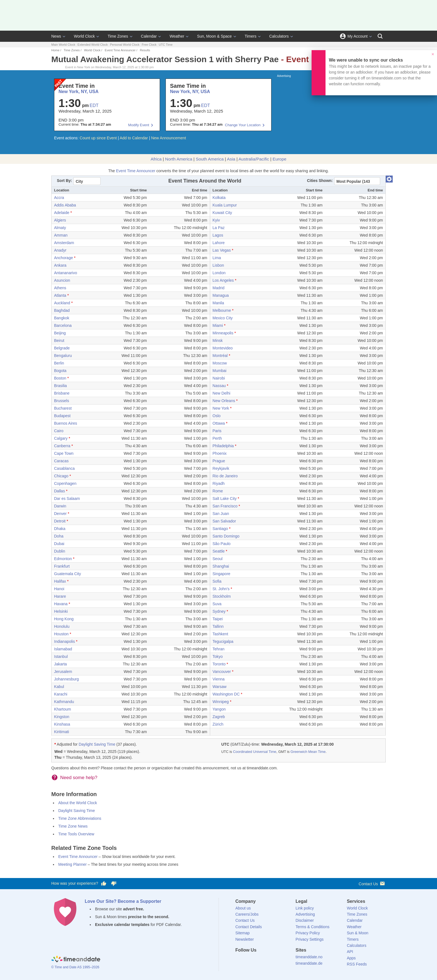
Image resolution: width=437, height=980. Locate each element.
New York (221, 408)
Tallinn (218, 626)
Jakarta (60, 664)
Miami (218, 325)
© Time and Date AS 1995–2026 (75, 967)
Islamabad (63, 649)
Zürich (218, 724)
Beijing (60, 333)
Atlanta (60, 295)
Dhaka (60, 529)
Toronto (219, 664)
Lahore (219, 243)
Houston (61, 634)
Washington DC (226, 694)
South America (210, 159)
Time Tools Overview (76, 834)
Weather (177, 36)
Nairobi (219, 378)
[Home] (76, 960)
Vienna (219, 679)
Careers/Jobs (247, 914)
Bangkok (62, 318)
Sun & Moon (357, 933)
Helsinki (61, 611)
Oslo (217, 416)
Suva (217, 604)
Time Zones (118, 36)
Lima (217, 258)
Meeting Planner (72, 864)
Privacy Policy (308, 933)
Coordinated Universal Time (255, 752)
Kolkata (219, 198)
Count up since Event (98, 138)
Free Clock (149, 45)
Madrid (219, 288)
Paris (217, 431)
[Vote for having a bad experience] (114, 884)
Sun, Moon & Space (214, 36)
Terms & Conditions (313, 927)
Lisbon (218, 265)
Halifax (60, 581)
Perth (217, 438)
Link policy (305, 908)
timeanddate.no (309, 957)
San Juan (221, 514)
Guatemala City (67, 574)
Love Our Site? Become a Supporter (123, 901)
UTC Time (166, 45)
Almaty (60, 228)
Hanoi (59, 589)
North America (179, 159)
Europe (280, 159)
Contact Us (372, 883)
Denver (60, 514)
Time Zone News (73, 826)
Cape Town (64, 453)
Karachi (61, 694)
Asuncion (62, 280)
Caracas (61, 461)
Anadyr (60, 250)
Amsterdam (64, 243)
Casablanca (64, 468)
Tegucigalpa (223, 641)
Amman (61, 235)
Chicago (61, 476)
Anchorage (64, 258)
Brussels (62, 401)
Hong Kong (64, 619)
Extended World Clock (93, 45)
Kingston (62, 717)
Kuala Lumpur (225, 205)
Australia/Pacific (254, 159)
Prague (219, 461)
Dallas (60, 491)
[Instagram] (268, 960)
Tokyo (218, 656)
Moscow (220, 363)
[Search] (380, 36)
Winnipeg (221, 702)
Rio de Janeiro (225, 476)
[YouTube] (277, 960)
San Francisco (225, 506)
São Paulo (222, 544)
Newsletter (245, 939)
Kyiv (216, 220)
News (56, 36)
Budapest (62, 416)
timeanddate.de (309, 963)
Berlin (59, 363)
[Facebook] (240, 960)
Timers (251, 36)
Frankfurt (62, 566)
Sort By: (64, 181)
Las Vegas (222, 250)
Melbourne (222, 310)
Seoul (218, 559)
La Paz (219, 228)
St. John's (221, 589)
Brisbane (62, 393)
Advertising (305, 914)
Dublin (60, 551)
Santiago (220, 529)
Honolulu (62, 626)
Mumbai (220, 371)
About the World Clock (78, 803)
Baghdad (62, 310)
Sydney (219, 611)
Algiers (60, 220)
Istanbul (61, 656)
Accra (59, 198)
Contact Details (249, 927)
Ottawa (219, 423)
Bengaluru (63, 356)
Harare (60, 596)
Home (55, 50)
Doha (59, 536)
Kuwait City (222, 213)
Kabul (59, 687)
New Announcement (168, 138)
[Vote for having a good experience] (104, 884)
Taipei (218, 619)
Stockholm (222, 596)
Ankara (60, 265)
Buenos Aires (66, 423)
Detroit (60, 521)
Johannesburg (66, 679)
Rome (218, 491)
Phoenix (220, 453)
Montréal (220, 356)
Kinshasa (62, 724)
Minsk (218, 341)
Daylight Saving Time (97, 744)
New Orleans (224, 401)
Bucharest (63, 408)
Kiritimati (62, 732)
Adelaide (62, 213)
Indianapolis (65, 641)
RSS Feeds (357, 964)
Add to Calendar (134, 138)
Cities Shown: (320, 181)
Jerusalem (63, 672)
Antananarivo (66, 273)
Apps (351, 958)
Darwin (60, 506)
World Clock (84, 36)
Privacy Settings (310, 939)
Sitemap (243, 933)
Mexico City (223, 318)
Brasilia (60, 386)
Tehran (219, 649)
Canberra (62, 446)
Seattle (219, 551)
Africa (156, 159)
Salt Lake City (225, 498)
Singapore (222, 574)
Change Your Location (243, 125)
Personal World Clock (125, 45)
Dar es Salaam (67, 498)
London (219, 273)
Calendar (149, 36)
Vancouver (222, 672)
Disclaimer (305, 920)
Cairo (59, 431)
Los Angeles (223, 280)
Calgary (61, 438)
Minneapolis (223, 333)
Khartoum (63, 709)
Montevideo (223, 348)
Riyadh (219, 483)
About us (243, 908)
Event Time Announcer (120, 50)
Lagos (218, 235)
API (350, 952)
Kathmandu (64, 702)
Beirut (59, 341)
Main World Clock (63, 45)
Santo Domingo (226, 536)
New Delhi (222, 393)
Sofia (217, 581)
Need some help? (79, 778)
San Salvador (224, 521)
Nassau (219, 386)
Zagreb (219, 717)
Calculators (279, 36)
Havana (61, 604)
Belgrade (62, 348)
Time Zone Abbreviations (80, 818)
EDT (94, 105)
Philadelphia (223, 446)
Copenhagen (65, 483)
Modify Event (139, 125)
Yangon (219, 709)
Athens (60, 288)
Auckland (62, 303)
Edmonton (63, 559)
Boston (60, 378)
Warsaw (220, 687)
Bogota (60, 371)
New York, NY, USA (78, 92)
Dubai (59, 544)
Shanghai (221, 566)
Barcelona (63, 325)
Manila (218, 303)
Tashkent (220, 634)
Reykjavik (221, 468)
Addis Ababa (65, 205)
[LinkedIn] (258, 960)
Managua (221, 295)
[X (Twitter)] (249, 960)
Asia (231, 159)
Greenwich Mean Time (308, 752)
